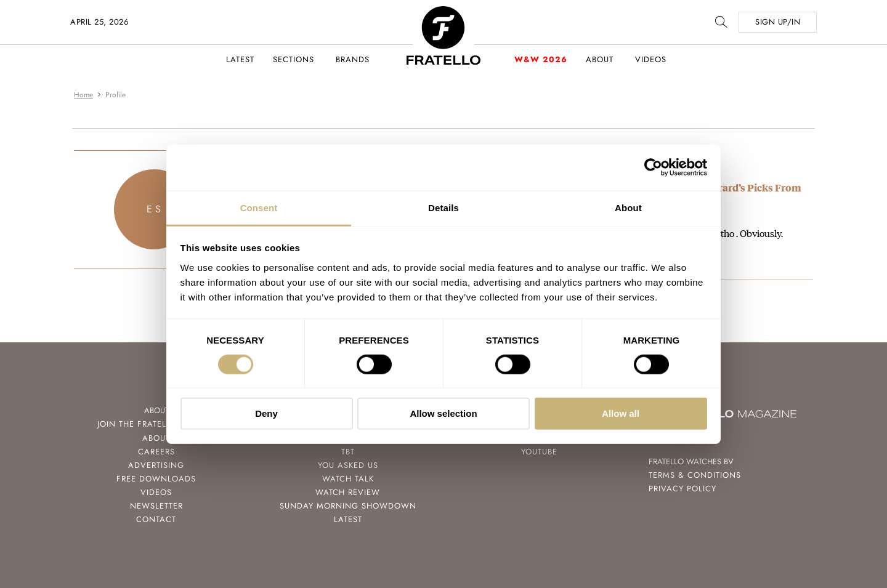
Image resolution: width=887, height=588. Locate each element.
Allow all (621, 413)
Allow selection (443, 413)
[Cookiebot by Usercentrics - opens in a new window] (653, 167)
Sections (294, 59)
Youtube (539, 452)
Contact (156, 519)
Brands (353, 59)
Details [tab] (443, 207)
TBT (348, 452)
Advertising (156, 465)
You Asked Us (348, 465)
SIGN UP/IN (778, 22)
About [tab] (628, 207)
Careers (156, 452)
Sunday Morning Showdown (348, 506)
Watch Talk (348, 479)
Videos (651, 59)
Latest (240, 59)
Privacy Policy (682, 489)
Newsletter (156, 506)
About (600, 59)
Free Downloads (156, 479)
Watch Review (348, 492)
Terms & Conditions (695, 475)
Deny (266, 413)
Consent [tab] (259, 207)
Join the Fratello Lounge (156, 424)
